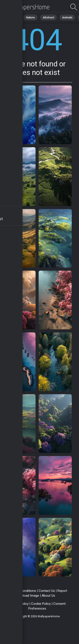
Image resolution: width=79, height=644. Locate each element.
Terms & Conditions (22, 591)
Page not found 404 (26, 7)
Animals (67, 17)
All (17, 17)
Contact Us (47, 591)
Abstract (48, 17)
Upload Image (29, 596)
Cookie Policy (41, 604)
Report (62, 591)
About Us (48, 596)
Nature (31, 17)
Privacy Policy (19, 604)
